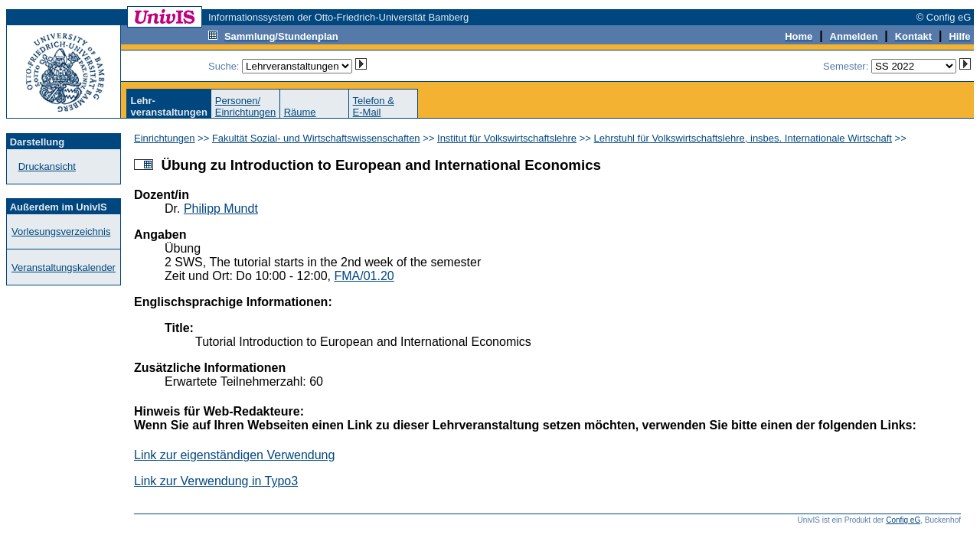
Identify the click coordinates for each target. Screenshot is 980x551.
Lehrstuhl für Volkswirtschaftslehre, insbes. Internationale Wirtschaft (743, 138)
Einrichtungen (165, 138)
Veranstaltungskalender (64, 267)
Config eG (903, 520)
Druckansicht (47, 166)
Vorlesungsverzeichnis (61, 231)
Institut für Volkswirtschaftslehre (507, 138)
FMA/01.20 (364, 276)
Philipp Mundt (221, 209)
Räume (300, 112)
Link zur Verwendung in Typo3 (216, 481)
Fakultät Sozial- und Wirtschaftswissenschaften (316, 138)
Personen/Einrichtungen (246, 106)
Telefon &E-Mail (374, 106)
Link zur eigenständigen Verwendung (234, 455)
